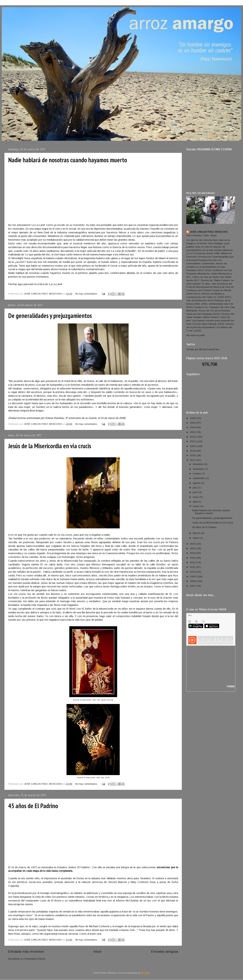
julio (195, 488)
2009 (193, 576)
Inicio (97, 951)
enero (196, 538)
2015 (193, 548)
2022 (193, 437)
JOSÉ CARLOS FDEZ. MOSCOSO (209, 232)
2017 (193, 460)
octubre (197, 474)
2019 (193, 451)
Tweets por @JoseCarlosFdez (203, 349)
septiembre (199, 478)
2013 (193, 558)
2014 (193, 553)
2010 (193, 572)
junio (196, 492)
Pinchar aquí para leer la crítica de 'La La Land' (35, 284)
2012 (193, 562)
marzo (197, 506)
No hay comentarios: (87, 294)
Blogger (146, 973)
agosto (197, 483)
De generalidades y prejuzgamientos (50, 316)
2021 (193, 441)
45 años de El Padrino (33, 806)
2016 (193, 544)
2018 (193, 455)
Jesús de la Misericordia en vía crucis (50, 446)
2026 (193, 418)
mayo (196, 497)
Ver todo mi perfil (195, 335)
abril (195, 502)
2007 (193, 586)
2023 (193, 432)
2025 (193, 423)
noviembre (199, 469)
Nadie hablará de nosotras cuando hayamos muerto (68, 160)
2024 (193, 427)
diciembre (198, 464)
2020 (193, 446)
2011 (193, 567)
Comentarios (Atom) (34, 959)
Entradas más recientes (26, 951)
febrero (197, 533)
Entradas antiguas (165, 951)
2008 (193, 581)
